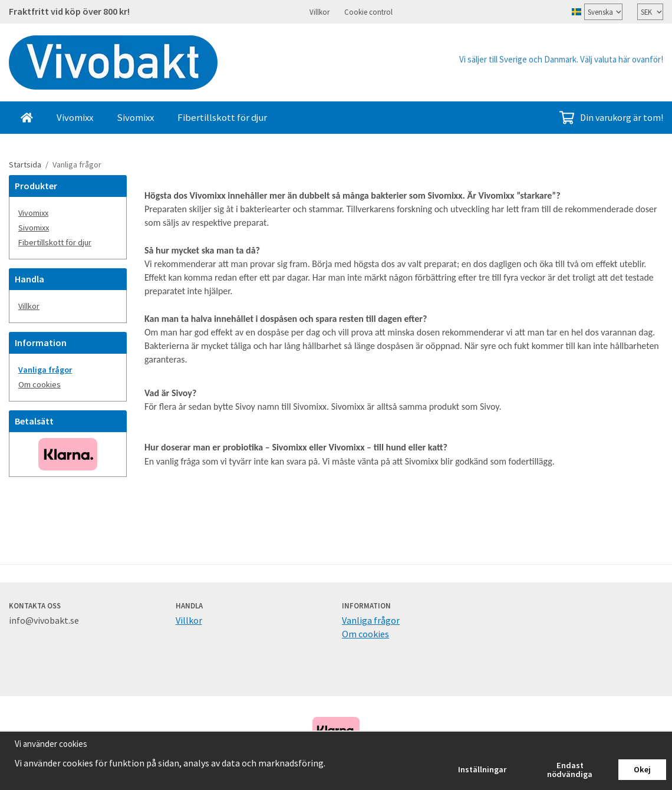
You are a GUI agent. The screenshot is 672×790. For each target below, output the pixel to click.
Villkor (319, 11)
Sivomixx (135, 117)
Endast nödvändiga (570, 769)
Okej (642, 769)
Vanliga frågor (45, 369)
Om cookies (39, 384)
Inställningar (482, 769)
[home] (27, 117)
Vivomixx (75, 117)
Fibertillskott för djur (222, 117)
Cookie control (368, 11)
